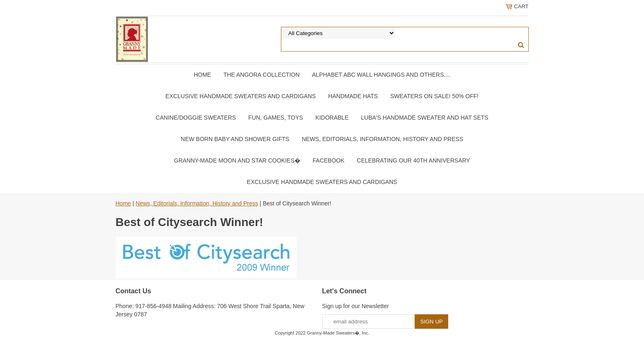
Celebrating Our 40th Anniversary (413, 160)
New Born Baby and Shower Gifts (235, 139)
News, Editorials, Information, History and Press (382, 139)
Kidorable (332, 118)
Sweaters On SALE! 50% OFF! (435, 96)
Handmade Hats (353, 96)
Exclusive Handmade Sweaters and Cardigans (241, 96)
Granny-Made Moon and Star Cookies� (237, 160)
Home (202, 75)
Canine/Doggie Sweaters (196, 118)
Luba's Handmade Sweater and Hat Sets (425, 118)
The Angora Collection (261, 75)
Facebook (329, 160)
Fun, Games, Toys (276, 118)
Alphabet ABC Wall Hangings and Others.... (381, 75)
